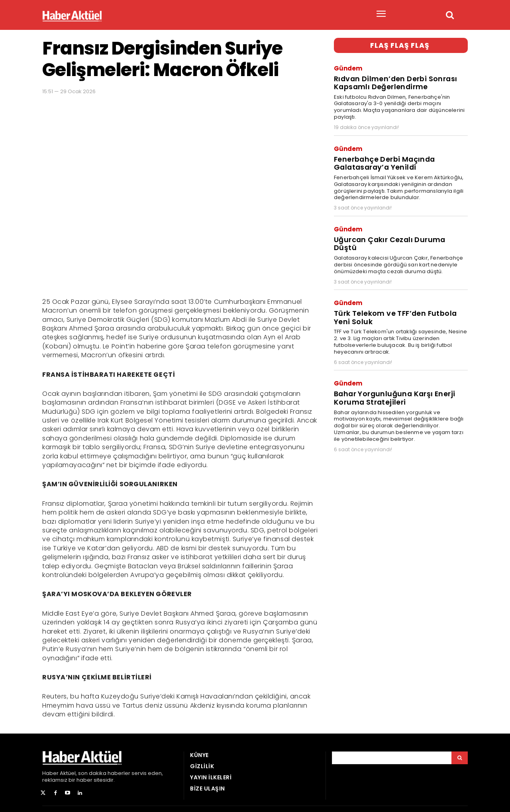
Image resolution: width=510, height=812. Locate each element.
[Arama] (460, 758)
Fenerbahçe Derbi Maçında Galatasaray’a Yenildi (383, 159)
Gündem (348, 68)
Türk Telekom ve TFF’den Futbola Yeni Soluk (394, 301)
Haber (50, 773)
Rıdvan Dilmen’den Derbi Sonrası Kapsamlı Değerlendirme (393, 81)
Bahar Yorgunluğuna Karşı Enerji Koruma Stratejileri (392, 380)
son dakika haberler (104, 773)
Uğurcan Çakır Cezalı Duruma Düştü (399, 234)
